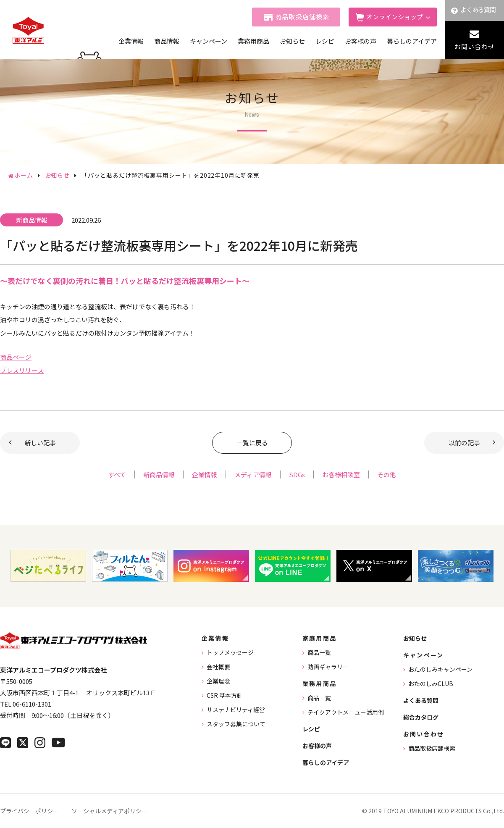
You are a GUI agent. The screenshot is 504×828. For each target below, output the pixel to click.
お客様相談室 (341, 474)
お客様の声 (361, 41)
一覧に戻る (252, 443)
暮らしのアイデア (412, 41)
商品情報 (167, 41)
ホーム (24, 175)
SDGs (297, 474)
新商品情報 (159, 474)
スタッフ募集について (236, 724)
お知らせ (292, 41)
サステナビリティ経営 (236, 710)
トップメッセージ (230, 652)
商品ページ (16, 357)
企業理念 (218, 681)
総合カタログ (421, 717)
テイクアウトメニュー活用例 (346, 712)
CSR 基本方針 (225, 695)
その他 (387, 474)
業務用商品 (253, 41)
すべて (117, 474)
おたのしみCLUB (431, 683)
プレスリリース (22, 370)
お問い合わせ (475, 46)
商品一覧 (319, 652)
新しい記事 (40, 443)
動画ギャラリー (328, 667)
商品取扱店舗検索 (302, 17)
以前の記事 (464, 443)
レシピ (325, 41)
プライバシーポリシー (29, 811)
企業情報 (131, 41)
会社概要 (218, 667)
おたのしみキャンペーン (440, 669)
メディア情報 (253, 474)
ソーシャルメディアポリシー (109, 811)
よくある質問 (478, 9)
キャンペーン (209, 41)
